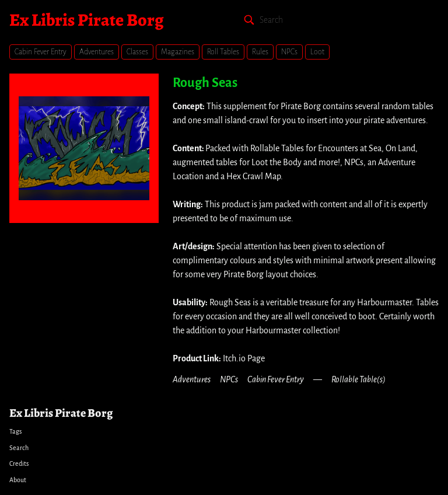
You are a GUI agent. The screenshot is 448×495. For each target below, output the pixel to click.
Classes (137, 52)
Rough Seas (205, 83)
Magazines (178, 52)
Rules (260, 52)
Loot (317, 52)
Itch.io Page (244, 358)
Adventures (97, 52)
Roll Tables (223, 52)
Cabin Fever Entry (41, 52)
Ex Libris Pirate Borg (86, 20)
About (18, 480)
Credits (19, 463)
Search (19, 448)
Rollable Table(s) (358, 379)
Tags (15, 431)
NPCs (289, 52)
